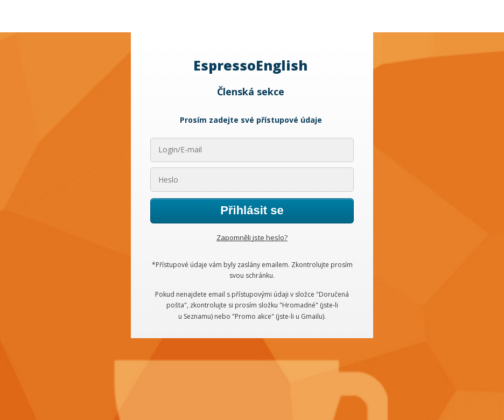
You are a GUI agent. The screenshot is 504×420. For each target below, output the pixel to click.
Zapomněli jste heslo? (252, 237)
